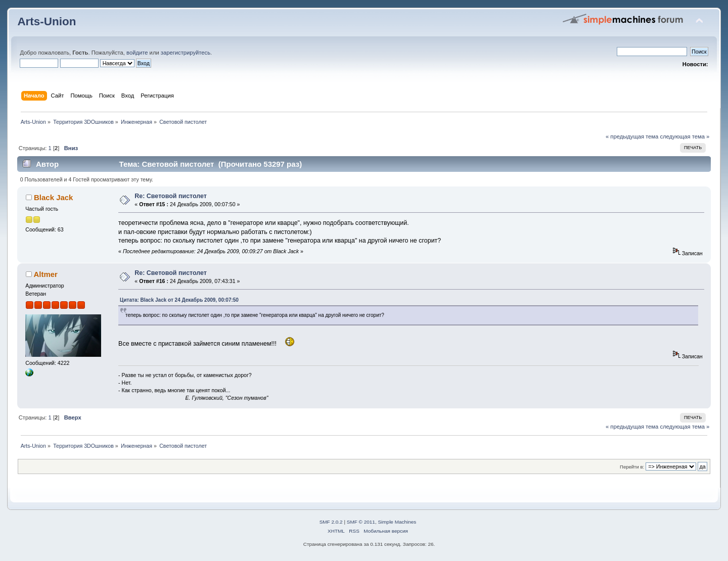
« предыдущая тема (632, 136)
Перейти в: (632, 467)
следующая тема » (685, 136)
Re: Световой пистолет (171, 196)
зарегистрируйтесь (186, 53)
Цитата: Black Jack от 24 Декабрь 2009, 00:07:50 (179, 300)
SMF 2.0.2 (331, 522)
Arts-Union (47, 21)
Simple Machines (397, 522)
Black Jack (53, 197)
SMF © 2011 (361, 522)
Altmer (45, 274)
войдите (137, 53)
